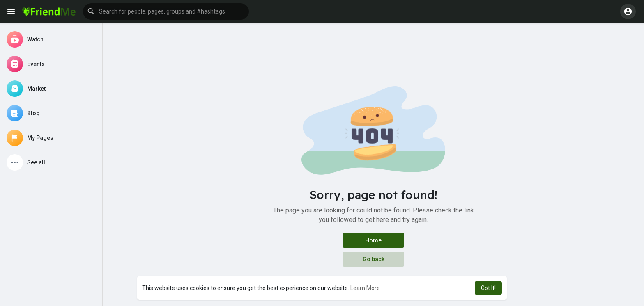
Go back (374, 259)
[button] (166, 11)
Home (373, 240)
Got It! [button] (488, 288)
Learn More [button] (365, 288)
